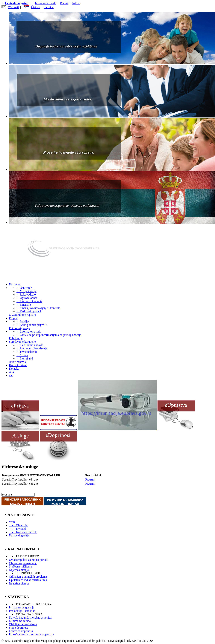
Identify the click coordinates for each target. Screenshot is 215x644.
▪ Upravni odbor (27, 298)
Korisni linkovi (18, 365)
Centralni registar (17, 3)
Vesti (12, 522)
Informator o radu (46, 3)
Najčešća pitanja (19, 570)
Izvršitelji (18, 529)
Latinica (49, 7)
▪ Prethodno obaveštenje (32, 348)
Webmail (13, 7)
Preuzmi (90, 479)
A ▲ (12, 372)
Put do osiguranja (19, 328)
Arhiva (76, 3)
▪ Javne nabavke (27, 352)
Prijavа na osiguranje (22, 607)
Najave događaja (19, 535)
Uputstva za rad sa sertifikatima (28, 580)
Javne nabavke (18, 362)
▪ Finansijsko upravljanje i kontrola (38, 308)
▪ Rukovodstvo (26, 295)
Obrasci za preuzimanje (23, 563)
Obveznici (19, 525)
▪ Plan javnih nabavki (30, 345)
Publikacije (16, 338)
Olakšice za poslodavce (23, 624)
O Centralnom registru (22, 315)
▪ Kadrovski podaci (29, 311)
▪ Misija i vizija (27, 291)
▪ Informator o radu (29, 332)
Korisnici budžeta (23, 532)
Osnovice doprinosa (21, 631)
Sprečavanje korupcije (22, 342)
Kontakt (14, 369)
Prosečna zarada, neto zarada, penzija (31, 634)
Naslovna (15, 284)
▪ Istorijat (23, 321)
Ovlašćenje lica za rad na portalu (29, 560)
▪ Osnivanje (24, 288)
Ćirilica (36, 7)
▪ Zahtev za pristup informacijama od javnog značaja (49, 335)
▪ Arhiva (22, 355)
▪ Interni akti (25, 358)
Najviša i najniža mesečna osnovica (30, 618)
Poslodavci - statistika (22, 611)
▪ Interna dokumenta (29, 301)
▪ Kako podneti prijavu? (32, 325)
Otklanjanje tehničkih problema (28, 577)
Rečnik (64, 3)
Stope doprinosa (19, 628)
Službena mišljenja (20, 566)
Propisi (13, 318)
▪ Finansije (24, 305)
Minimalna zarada (20, 621)
